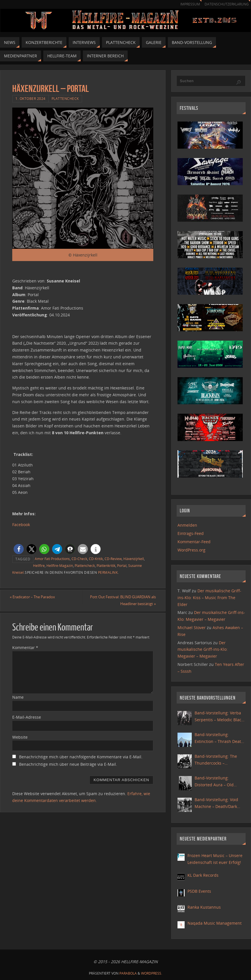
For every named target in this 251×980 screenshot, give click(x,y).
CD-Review (113, 559)
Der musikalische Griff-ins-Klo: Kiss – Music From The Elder (209, 598)
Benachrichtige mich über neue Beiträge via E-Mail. (68, 771)
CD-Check (79, 559)
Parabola (128, 973)
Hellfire (39, 565)
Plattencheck (65, 98)
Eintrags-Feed (191, 533)
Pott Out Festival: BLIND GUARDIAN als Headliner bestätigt (121, 604)
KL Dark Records (203, 875)
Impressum (187, 4)
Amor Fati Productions (52, 559)
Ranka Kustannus (204, 907)
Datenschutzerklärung (226, 4)
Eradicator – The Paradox (38, 597)
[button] (19, 549)
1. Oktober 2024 (30, 98)
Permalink (108, 572)
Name (18, 704)
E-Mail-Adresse (27, 724)
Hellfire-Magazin (60, 565)
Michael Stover (192, 628)
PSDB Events (199, 891)
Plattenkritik (106, 565)
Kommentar (25, 655)
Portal (122, 565)
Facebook (21, 525)
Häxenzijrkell (134, 559)
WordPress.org (191, 550)
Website (20, 744)
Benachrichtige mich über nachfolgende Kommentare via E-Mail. (81, 764)
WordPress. (152, 973)
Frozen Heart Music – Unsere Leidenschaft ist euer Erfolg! (215, 859)
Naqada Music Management (215, 923)
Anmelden (187, 525)
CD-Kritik (96, 559)
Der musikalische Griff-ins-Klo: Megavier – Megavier (203, 649)
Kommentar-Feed (194, 542)
